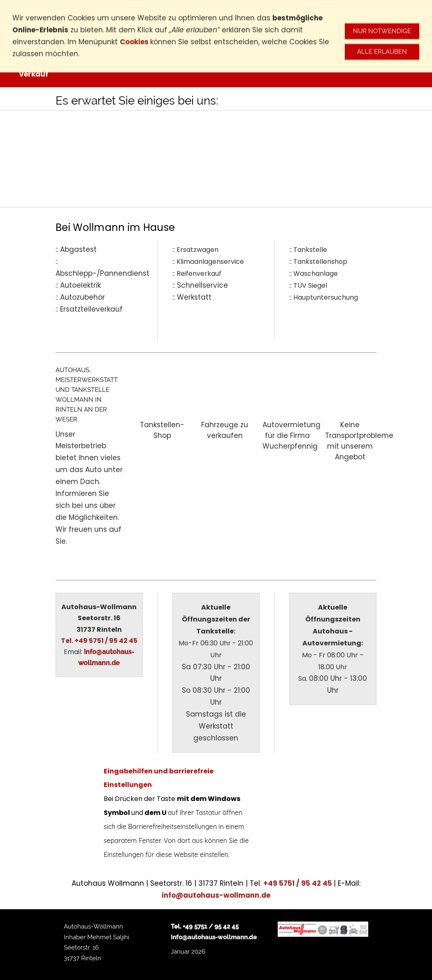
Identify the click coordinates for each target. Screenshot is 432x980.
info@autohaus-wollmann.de (216, 895)
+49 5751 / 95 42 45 (298, 883)
